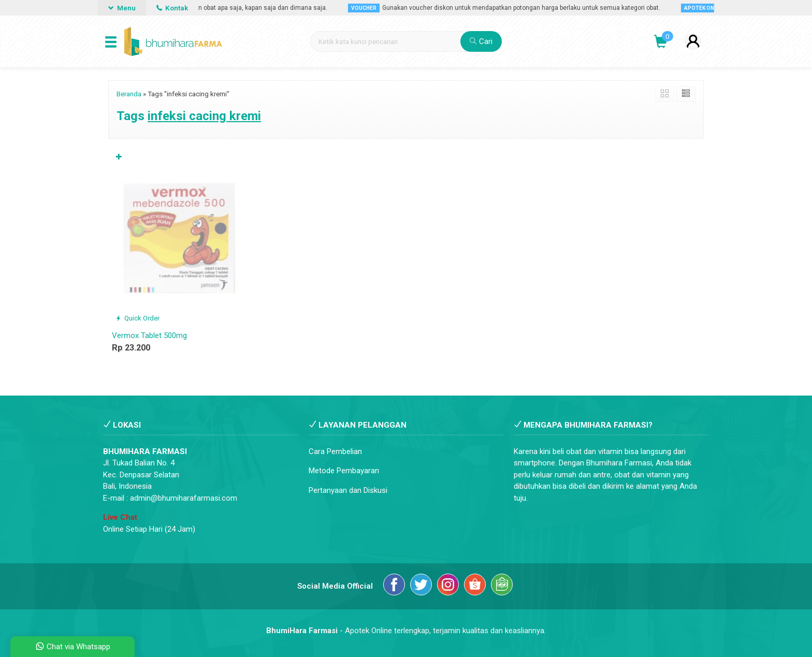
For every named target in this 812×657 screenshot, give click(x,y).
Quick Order (137, 318)
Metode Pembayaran (344, 471)
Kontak (172, 8)
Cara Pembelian (335, 451)
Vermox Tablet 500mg (149, 335)
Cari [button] (481, 41)
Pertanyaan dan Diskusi (348, 490)
